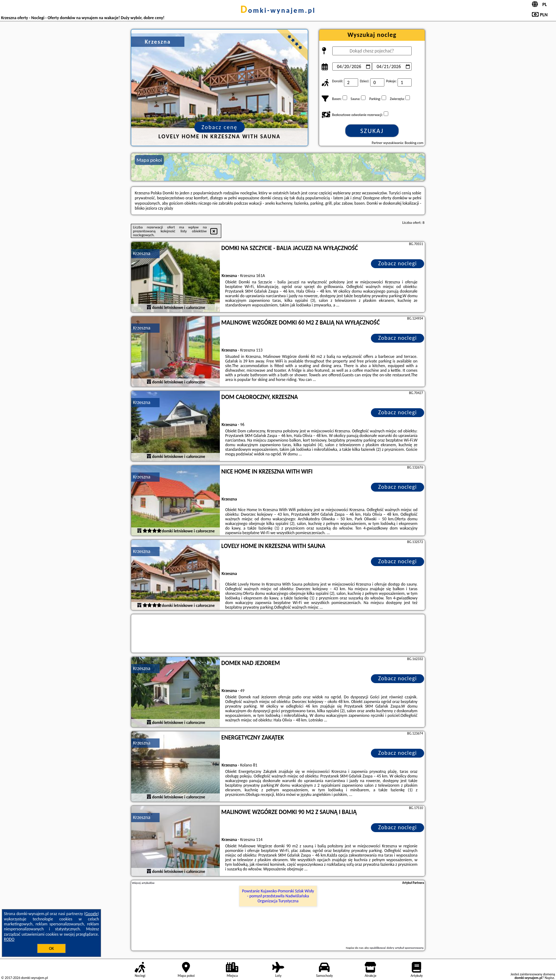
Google (92, 914)
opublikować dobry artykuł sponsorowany (396, 948)
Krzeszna (142, 253)
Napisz (549, 978)
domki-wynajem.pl (278, 10)
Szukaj (372, 131)
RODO (9, 939)
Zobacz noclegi (398, 263)
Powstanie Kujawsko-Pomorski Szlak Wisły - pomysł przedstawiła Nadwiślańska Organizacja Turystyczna (278, 896)
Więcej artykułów (143, 883)
